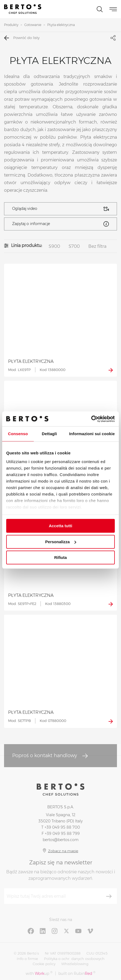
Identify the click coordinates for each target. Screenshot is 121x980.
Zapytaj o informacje (60, 224)
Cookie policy (44, 964)
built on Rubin (77, 973)
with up (39, 973)
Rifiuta (61, 557)
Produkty (11, 25)
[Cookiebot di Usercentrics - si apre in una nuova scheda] (91, 419)
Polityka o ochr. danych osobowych (74, 959)
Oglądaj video (60, 209)
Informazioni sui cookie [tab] (92, 434)
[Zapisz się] (109, 896)
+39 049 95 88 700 (62, 827)
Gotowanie (33, 25)
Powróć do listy (22, 38)
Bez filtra (97, 246)
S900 (54, 246)
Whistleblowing (75, 964)
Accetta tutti (61, 526)
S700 (74, 246)
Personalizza (61, 542)
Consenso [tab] (18, 434)
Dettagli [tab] (49, 434)
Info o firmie (27, 959)
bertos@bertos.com (61, 840)
